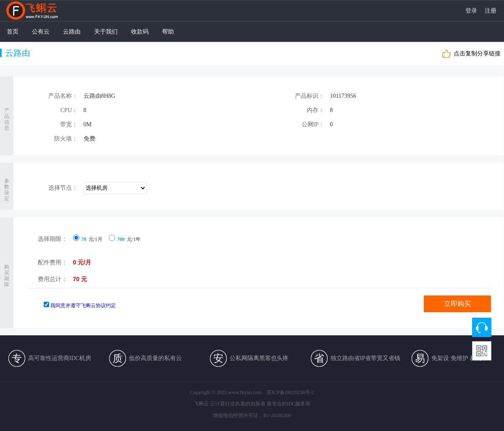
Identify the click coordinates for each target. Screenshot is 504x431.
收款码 (140, 32)
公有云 (41, 32)
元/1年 (125, 239)
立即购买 (457, 304)
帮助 (168, 32)
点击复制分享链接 (477, 54)
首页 (13, 32)
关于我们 (106, 32)
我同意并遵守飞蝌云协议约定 (83, 306)
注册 (491, 11)
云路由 (72, 32)
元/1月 (88, 239)
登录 (471, 11)
